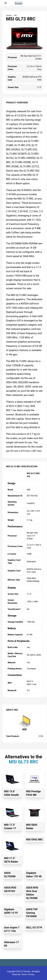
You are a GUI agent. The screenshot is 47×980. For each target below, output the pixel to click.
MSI (25, 729)
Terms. (25, 974)
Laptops (9, 15)
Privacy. (31, 974)
